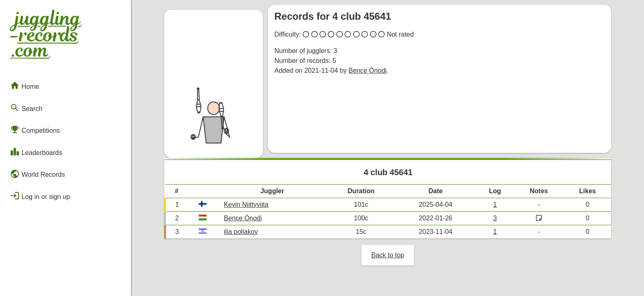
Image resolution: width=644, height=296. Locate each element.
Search (26, 108)
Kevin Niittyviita (246, 205)
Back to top (388, 255)
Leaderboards (36, 152)
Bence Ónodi (368, 71)
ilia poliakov (241, 232)
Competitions (35, 129)
